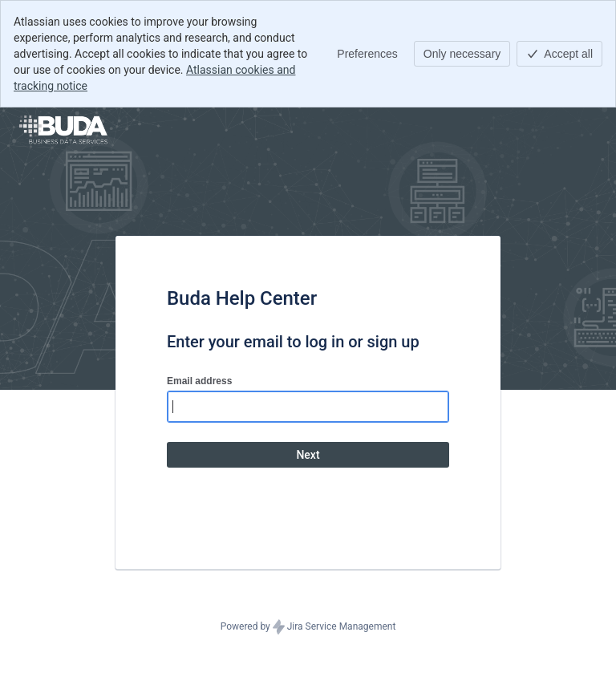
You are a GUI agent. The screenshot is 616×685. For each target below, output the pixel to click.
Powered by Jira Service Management (308, 627)
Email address (199, 381)
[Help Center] (63, 130)
